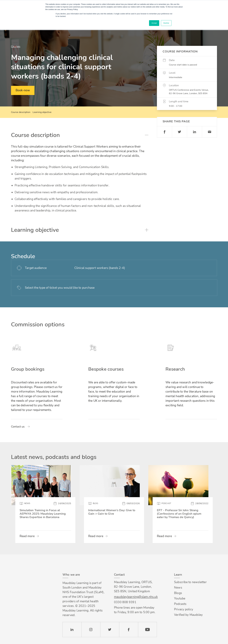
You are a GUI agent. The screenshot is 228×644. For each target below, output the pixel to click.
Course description (21, 112)
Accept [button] (154, 23)
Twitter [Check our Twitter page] (110, 630)
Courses (16, 46)
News (178, 588)
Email (209, 132)
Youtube (180, 598)
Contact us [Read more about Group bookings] (18, 427)
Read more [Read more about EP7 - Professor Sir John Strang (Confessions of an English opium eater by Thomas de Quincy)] (164, 536)
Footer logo (27, 574)
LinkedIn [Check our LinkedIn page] (72, 630)
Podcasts (180, 604)
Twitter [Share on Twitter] (179, 132)
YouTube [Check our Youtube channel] (147, 630)
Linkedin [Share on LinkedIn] (194, 132)
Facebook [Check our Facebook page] (129, 630)
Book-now (23, 90)
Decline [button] (166, 23)
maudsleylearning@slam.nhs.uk (135, 597)
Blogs (178, 593)
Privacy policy (184, 609)
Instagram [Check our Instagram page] (91, 630)
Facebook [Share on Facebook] (164, 132)
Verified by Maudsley (188, 615)
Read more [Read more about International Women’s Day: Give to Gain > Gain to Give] (96, 536)
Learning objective (42, 112)
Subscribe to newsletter (190, 582)
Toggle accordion (147, 135)
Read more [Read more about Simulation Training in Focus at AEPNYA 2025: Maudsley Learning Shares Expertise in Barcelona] (27, 536)
